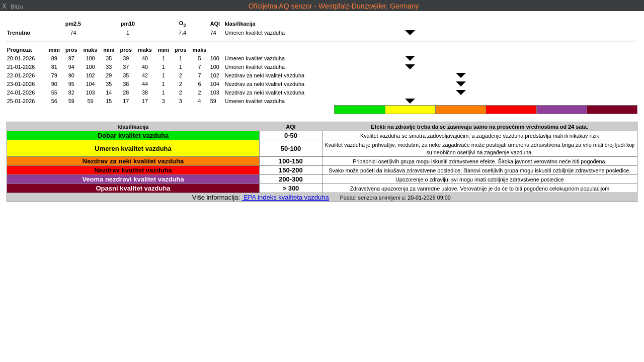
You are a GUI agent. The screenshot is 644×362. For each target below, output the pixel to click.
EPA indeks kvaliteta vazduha (286, 197)
